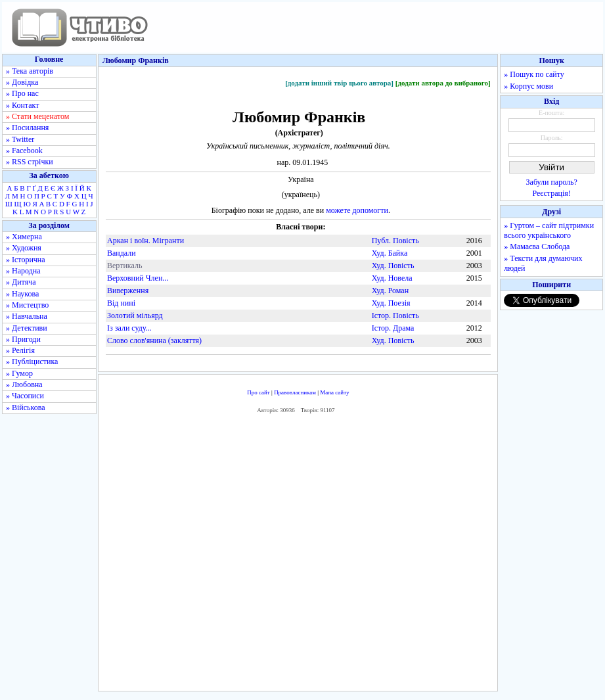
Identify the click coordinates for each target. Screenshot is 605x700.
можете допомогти (357, 210)
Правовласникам (295, 392)
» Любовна (24, 385)
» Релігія (20, 350)
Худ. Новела (392, 278)
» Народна (23, 271)
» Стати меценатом (37, 116)
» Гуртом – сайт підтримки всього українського (549, 230)
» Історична (26, 260)
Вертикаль (124, 266)
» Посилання (27, 128)
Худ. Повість (393, 266)
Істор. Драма (393, 328)
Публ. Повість (395, 241)
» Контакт (22, 105)
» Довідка (22, 82)
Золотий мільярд (135, 315)
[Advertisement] (298, 555)
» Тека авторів (30, 71)
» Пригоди (23, 339)
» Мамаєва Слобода (537, 246)
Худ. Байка (390, 253)
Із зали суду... (129, 328)
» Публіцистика (32, 362)
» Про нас (22, 93)
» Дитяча (21, 282)
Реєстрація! (552, 193)
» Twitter (20, 139)
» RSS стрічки (30, 162)
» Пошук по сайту (534, 74)
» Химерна (24, 237)
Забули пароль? (552, 182)
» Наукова (22, 294)
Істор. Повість (395, 315)
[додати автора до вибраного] (443, 83)
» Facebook (24, 151)
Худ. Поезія (391, 303)
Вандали (122, 253)
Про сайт (258, 392)
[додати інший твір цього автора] (339, 83)
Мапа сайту (334, 392)
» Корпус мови (528, 86)
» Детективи (27, 328)
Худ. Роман (390, 291)
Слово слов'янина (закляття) (154, 340)
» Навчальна (27, 316)
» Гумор (19, 373)
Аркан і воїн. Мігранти (146, 241)
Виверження (128, 291)
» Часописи (25, 396)
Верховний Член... (138, 278)
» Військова (26, 408)
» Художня (24, 248)
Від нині (121, 303)
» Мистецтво (27, 305)
